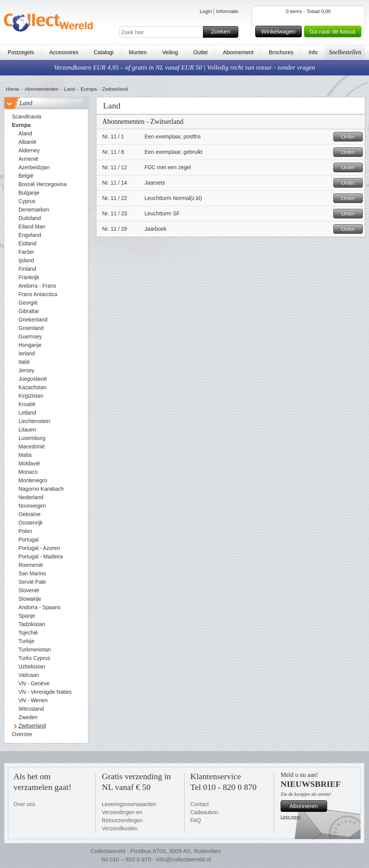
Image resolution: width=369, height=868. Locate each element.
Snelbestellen (345, 52)
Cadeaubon (204, 812)
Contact (199, 804)
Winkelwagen (280, 32)
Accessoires (64, 52)
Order (351, 137)
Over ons (24, 804)
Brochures (281, 52)
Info (313, 52)
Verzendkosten (120, 828)
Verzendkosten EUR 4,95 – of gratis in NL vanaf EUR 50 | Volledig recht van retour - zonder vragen (184, 67)
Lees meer (291, 817)
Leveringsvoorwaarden (129, 804)
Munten (138, 52)
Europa (89, 89)
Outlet (200, 52)
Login (206, 11)
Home (12, 89)
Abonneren (307, 806)
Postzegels (21, 52)
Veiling (170, 52)
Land (70, 89)
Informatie (227, 11)
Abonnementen (42, 89)
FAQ (196, 820)
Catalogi (104, 52)
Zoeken (224, 32)
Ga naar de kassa (334, 32)
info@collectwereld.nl (184, 859)
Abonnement (238, 52)
